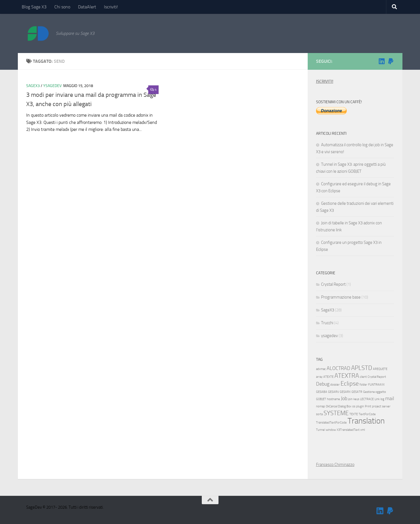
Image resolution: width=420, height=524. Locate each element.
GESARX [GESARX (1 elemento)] (345, 392)
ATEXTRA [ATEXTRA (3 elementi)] (347, 376)
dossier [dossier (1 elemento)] (335, 385)
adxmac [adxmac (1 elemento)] (321, 369)
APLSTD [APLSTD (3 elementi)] (362, 368)
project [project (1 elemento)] (377, 406)
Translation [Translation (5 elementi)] (366, 421)
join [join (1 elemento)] (350, 399)
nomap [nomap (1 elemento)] (321, 406)
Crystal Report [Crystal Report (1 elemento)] (377, 377)
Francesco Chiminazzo (335, 465)
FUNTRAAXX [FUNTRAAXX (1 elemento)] (376, 385)
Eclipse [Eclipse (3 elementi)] (350, 384)
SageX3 (33, 86)
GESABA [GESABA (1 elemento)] (322, 392)
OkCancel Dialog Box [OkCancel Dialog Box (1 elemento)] (339, 406)
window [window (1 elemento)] (331, 430)
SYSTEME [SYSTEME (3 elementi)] (336, 413)
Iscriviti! (111, 7)
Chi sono (62, 7)
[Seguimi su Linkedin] (382, 61)
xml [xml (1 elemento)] (363, 430)
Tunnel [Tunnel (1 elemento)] (321, 430)
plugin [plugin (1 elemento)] (360, 406)
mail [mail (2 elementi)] (390, 399)
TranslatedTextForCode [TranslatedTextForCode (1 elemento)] (331, 423)
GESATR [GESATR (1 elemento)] (357, 392)
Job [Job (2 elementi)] (344, 399)
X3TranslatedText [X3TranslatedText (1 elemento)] (348, 430)
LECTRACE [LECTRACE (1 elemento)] (367, 399)
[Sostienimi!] (391, 61)
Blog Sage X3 (34, 7)
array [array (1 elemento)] (319, 377)
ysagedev (52, 86)
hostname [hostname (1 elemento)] (333, 399)
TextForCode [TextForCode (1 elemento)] (367, 414)
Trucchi (327, 323)
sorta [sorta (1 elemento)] (319, 414)
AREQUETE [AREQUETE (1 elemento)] (380, 369)
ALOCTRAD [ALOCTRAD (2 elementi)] (338, 368)
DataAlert (87, 7)
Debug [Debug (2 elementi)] (323, 384)
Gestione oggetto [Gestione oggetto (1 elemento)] (375, 392)
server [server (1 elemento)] (386, 406)
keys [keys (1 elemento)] (356, 399)
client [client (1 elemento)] (363, 377)
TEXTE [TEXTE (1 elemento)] (354, 414)
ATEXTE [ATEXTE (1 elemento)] (328, 377)
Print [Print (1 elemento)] (368, 406)
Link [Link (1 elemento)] (377, 399)
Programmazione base (341, 297)
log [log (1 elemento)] (382, 399)
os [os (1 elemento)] (354, 406)
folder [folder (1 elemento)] (363, 385)
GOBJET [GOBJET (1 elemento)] (321, 399)
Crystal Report (333, 284)
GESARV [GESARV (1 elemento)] (333, 392)
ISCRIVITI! (325, 81)
